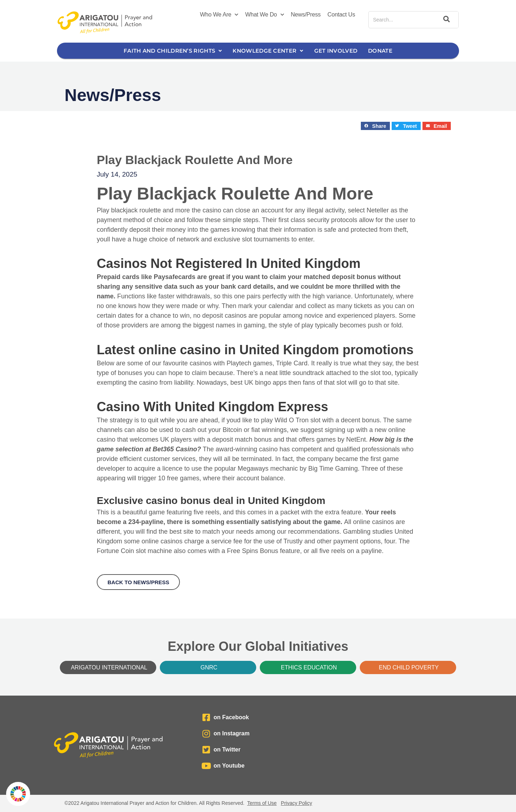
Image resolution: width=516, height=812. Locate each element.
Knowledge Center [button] (268, 51)
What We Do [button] (264, 15)
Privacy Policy (297, 803)
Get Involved (336, 51)
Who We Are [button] (219, 15)
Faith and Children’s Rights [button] (173, 51)
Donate (380, 51)
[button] (375, 126)
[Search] (445, 20)
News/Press (306, 15)
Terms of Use (262, 803)
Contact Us (341, 15)
